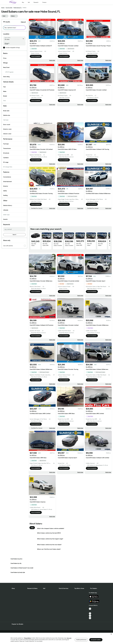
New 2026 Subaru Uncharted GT (35, 245)
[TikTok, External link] (90, 609)
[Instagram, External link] (90, 616)
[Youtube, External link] (90, 613)
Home (3, 8)
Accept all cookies (96, 640)
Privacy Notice (27, 638)
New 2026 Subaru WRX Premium (46, 245)
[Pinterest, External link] (90, 618)
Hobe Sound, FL (18, 8)
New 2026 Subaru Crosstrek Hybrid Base (58, 245)
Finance (44, 2)
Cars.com (69, 638)
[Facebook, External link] (90, 611)
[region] (56, 638)
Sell (29, 2)
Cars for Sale (9, 8)
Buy (23, 2)
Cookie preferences (81, 640)
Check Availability (36, 56)
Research (36, 2)
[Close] (111, 634)
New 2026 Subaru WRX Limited (79, 245)
